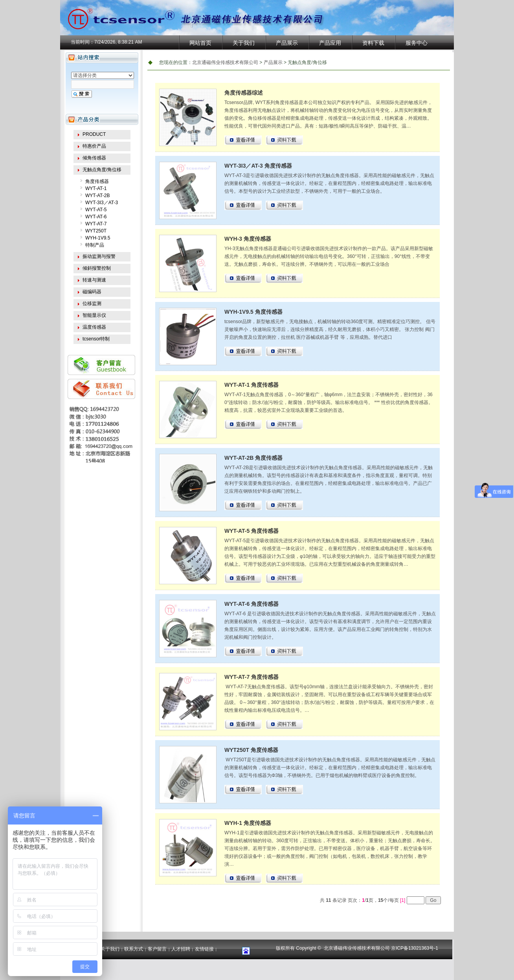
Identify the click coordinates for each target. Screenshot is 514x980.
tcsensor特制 (96, 339)
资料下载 (373, 43)
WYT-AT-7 (96, 224)
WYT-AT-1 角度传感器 (251, 385)
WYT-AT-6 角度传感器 (251, 604)
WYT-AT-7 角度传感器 (251, 677)
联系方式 (134, 949)
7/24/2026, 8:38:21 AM (118, 42)
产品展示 (287, 43)
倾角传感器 (94, 158)
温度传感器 (94, 327)
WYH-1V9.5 (98, 238)
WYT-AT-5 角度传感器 (251, 531)
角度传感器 (97, 181)
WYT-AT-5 (96, 210)
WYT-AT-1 (96, 188)
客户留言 (157, 949)
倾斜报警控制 (97, 268)
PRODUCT (94, 134)
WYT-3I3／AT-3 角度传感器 (258, 166)
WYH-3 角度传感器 (248, 239)
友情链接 (204, 949)
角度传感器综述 (244, 93)
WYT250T (96, 231)
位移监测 (92, 304)
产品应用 (330, 43)
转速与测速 (94, 280)
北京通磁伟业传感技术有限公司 (225, 62)
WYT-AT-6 (96, 217)
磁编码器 (92, 292)
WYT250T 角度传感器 (251, 750)
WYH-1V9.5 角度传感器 (253, 312)
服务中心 (417, 43)
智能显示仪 (94, 315)
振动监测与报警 (99, 256)
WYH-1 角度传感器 (248, 823)
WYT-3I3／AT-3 (102, 203)
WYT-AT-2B (97, 196)
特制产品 (95, 245)
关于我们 (244, 43)
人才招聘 (181, 949)
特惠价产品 (94, 146)
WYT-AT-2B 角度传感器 (253, 458)
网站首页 (200, 43)
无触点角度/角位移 (102, 170)
